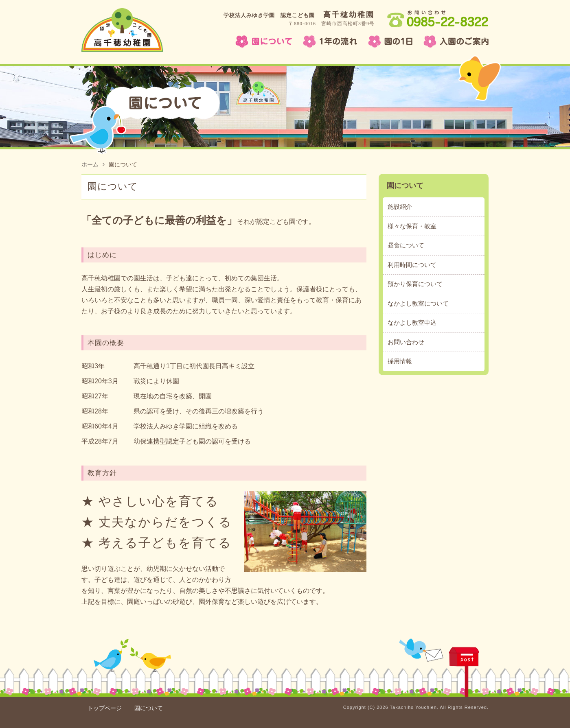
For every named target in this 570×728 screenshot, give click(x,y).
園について (405, 186)
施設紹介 (400, 207)
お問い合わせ (406, 342)
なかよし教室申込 (412, 322)
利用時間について (412, 265)
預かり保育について (415, 284)
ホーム (93, 165)
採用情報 (400, 361)
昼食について (406, 245)
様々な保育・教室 (412, 226)
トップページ (105, 708)
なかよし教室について (418, 303)
